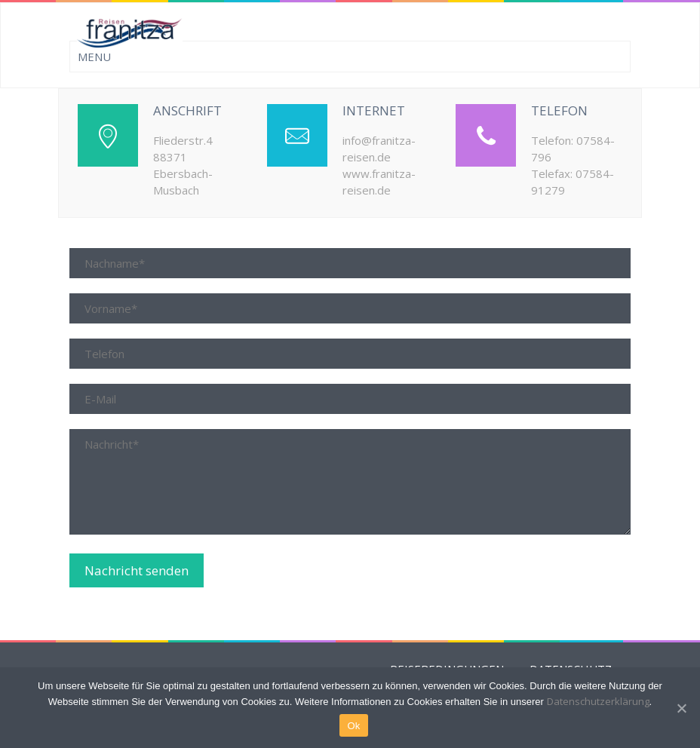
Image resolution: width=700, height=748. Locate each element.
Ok (353, 726)
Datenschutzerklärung (598, 701)
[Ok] (681, 708)
